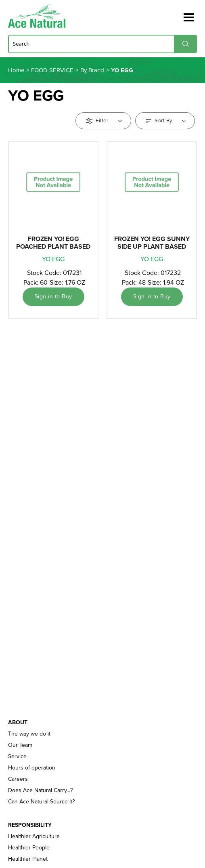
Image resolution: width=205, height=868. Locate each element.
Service (17, 757)
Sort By (166, 121)
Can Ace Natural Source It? (41, 802)
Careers (18, 779)
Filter (104, 121)
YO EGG (53, 259)
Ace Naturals (40, 16)
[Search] (102, 44)
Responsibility (30, 825)
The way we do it (29, 734)
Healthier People (29, 848)
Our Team (20, 745)
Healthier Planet (28, 859)
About (18, 723)
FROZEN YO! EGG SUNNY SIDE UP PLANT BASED (152, 243)
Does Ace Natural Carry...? (40, 790)
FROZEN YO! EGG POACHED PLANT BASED (53, 243)
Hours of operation (32, 768)
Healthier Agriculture (34, 837)
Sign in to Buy (53, 297)
